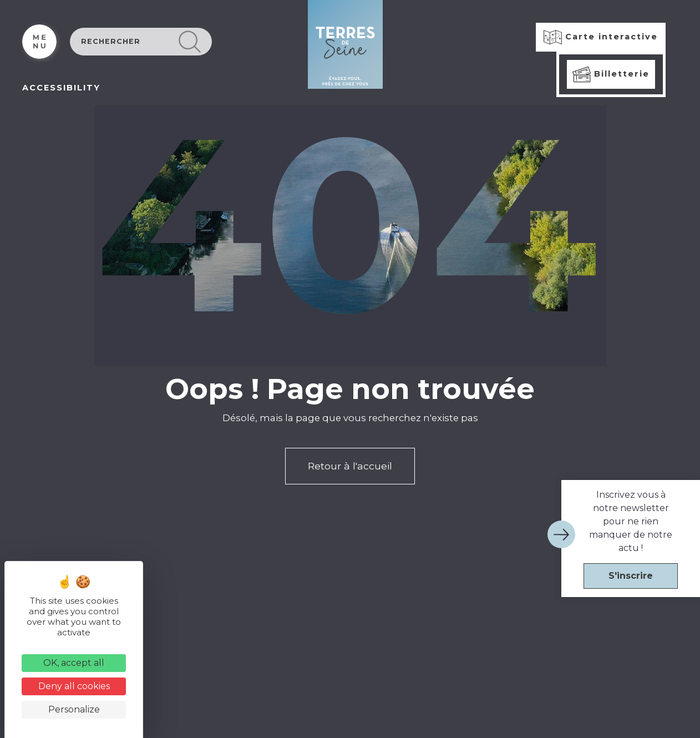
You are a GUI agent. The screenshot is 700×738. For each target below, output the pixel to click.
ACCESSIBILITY (61, 88)
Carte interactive (601, 37)
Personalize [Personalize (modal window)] (74, 709)
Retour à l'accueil (350, 466)
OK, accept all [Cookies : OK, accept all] (74, 663)
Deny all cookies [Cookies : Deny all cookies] (74, 686)
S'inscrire (631, 576)
